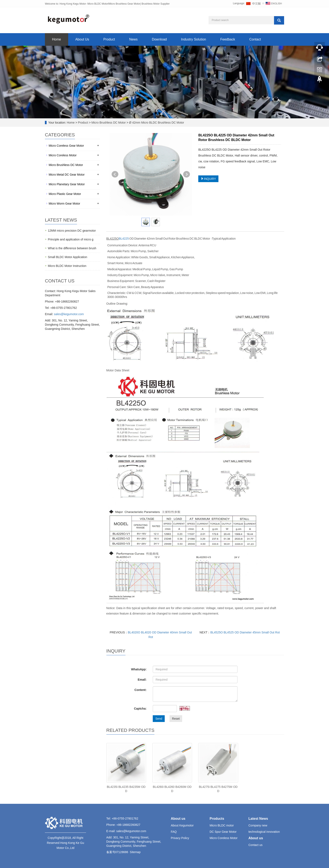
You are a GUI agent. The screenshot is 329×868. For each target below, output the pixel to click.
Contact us (255, 845)
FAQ (174, 832)
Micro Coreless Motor (63, 155)
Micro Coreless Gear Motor (66, 146)
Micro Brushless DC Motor (109, 123)
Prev (115, 174)
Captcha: (140, 709)
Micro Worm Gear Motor (64, 204)
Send (159, 719)
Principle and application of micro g (71, 239)
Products (217, 819)
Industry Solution (194, 39)
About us (178, 819)
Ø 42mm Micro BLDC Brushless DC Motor (156, 123)
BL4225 (124, 239)
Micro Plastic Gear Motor (65, 194)
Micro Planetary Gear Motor (67, 184)
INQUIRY (208, 179)
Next (187, 174)
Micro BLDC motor (222, 825)
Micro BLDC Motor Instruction (67, 266)
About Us (82, 39)
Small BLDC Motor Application (68, 257)
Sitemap (135, 852)
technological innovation (264, 832)
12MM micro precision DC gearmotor (72, 231)
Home (57, 39)
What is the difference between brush (72, 248)
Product (109, 39)
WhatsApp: (139, 669)
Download (159, 39)
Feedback (228, 39)
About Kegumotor (182, 825)
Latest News (258, 819)
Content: (141, 690)
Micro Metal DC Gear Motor (67, 175)
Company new (258, 825)
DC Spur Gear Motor (223, 832)
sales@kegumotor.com (69, 314)
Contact (255, 39)
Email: (142, 680)
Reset (176, 719)
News (133, 39)
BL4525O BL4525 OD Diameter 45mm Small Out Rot (245, 632)
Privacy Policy (180, 838)
